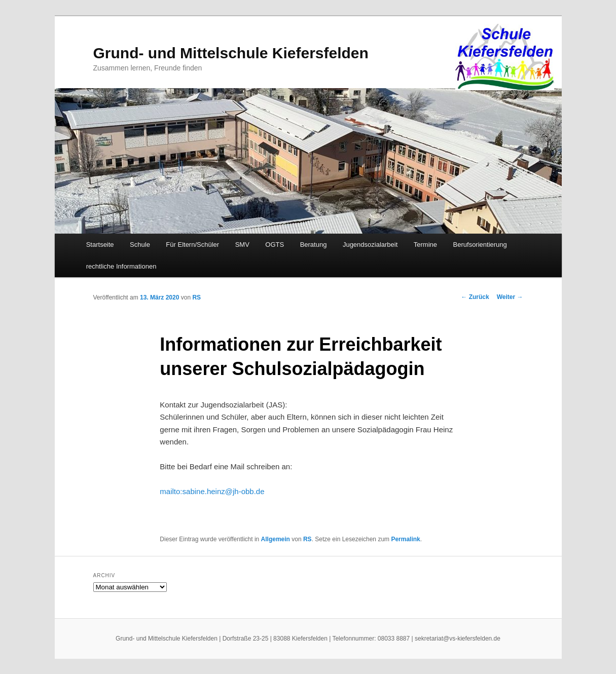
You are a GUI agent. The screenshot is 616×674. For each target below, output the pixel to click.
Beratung (314, 245)
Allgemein (276, 539)
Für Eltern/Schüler (192, 245)
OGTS (275, 245)
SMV (242, 245)
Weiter (510, 297)
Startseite (100, 245)
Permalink (405, 539)
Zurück (475, 297)
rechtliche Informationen (121, 266)
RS (196, 297)
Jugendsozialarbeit (370, 245)
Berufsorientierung (480, 245)
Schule (140, 245)
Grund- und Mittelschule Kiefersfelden (231, 53)
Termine (425, 245)
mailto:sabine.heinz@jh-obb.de (212, 491)
